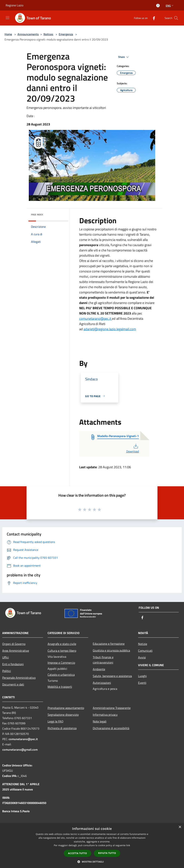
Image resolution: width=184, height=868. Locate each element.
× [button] (180, 827)
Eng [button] (170, 6)
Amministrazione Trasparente (112, 708)
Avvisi (142, 657)
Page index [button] (37, 215)
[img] (60, 214)
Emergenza (66, 34)
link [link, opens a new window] (128, 845)
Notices (48, 34)
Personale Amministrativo (19, 678)
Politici (7, 671)
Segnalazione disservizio (63, 715)
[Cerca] (176, 18)
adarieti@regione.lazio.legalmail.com (110, 329)
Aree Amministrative (16, 651)
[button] (92, 862)
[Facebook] (152, 18)
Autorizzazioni (102, 683)
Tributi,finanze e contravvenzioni (103, 660)
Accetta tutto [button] (78, 853)
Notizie (143, 644)
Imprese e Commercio (61, 663)
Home (8, 34)
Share (124, 57)
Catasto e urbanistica (61, 675)
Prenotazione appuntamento (66, 708)
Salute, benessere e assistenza (112, 676)
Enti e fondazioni (13, 664)
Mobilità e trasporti (60, 687)
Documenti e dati (13, 684)
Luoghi (142, 676)
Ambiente (99, 669)
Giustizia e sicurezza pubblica (111, 650)
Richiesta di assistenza (62, 728)
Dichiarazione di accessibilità (111, 728)
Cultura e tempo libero (62, 651)
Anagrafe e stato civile (62, 644)
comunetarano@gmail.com (20, 750)
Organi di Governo (14, 644)
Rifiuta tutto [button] (107, 853)
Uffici (6, 657)
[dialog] (92, 846)
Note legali (100, 721)
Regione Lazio (14, 5)
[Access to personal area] (158, 6)
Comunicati (145, 651)
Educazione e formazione (109, 644)
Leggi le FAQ (56, 721)
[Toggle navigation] (8, 18)
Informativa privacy (105, 715)
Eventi (142, 683)
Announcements (28, 34)
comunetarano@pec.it (95, 319)
